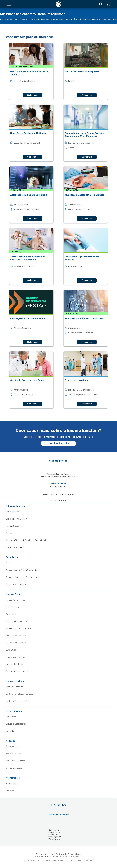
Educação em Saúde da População (21, 570)
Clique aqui (54, 830)
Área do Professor (14, 754)
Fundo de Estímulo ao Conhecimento (22, 577)
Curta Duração (12, 650)
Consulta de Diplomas (16, 761)
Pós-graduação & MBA (16, 636)
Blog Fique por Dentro (15, 547)
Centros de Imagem (14, 687)
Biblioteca (10, 533)
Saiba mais (32, 95)
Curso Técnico (12, 607)
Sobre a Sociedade (14, 512)
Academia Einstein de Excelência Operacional (26, 540)
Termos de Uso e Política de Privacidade (58, 854)
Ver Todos (10, 731)
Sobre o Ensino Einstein (16, 519)
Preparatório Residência (17, 621)
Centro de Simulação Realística (20, 694)
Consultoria (11, 717)
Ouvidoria (10, 791)
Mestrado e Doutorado (16, 643)
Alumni (9, 563)
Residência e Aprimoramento (19, 629)
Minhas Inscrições (14, 768)
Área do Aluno (12, 747)
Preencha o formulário (58, 443)
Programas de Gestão (16, 657)
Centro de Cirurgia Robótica (18, 701)
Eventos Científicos (14, 664)
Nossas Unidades (14, 526)
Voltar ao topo (59, 461)
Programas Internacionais (17, 584)
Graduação (11, 614)
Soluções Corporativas (16, 724)
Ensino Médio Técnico (16, 600)
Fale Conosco (12, 784)
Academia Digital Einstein (17, 671)
